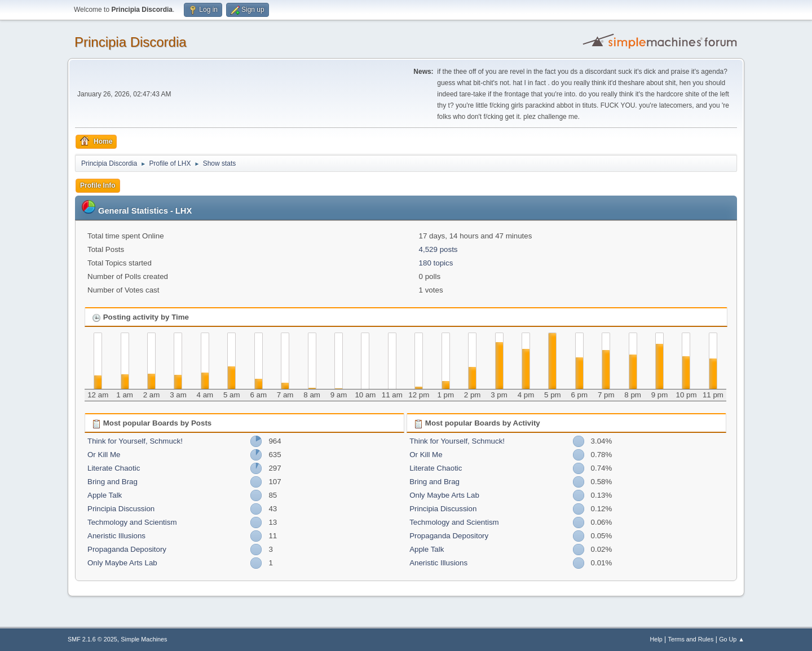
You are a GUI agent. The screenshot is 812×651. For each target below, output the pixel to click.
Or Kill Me (104, 455)
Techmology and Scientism (132, 522)
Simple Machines (144, 639)
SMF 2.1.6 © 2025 (92, 639)
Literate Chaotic (114, 468)
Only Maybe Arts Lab (122, 563)
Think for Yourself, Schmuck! (135, 441)
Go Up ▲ (732, 639)
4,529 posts (438, 249)
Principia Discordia (131, 42)
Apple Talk (105, 495)
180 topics (436, 263)
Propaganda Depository (127, 549)
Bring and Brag (112, 482)
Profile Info (98, 185)
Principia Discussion (121, 509)
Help (656, 639)
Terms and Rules (691, 639)
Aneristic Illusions (116, 536)
